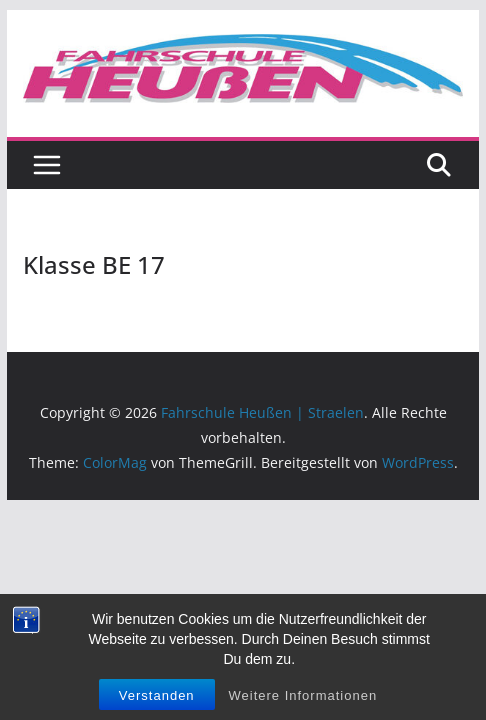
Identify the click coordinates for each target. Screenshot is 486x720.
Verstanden (157, 699)
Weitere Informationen (302, 699)
